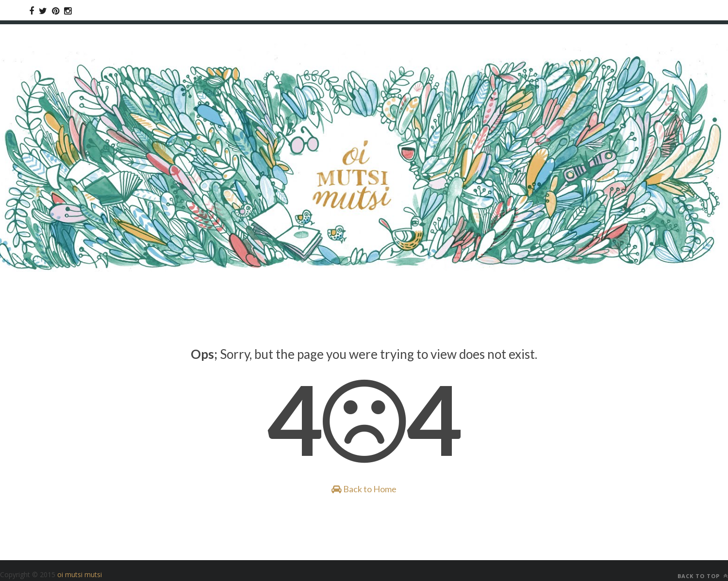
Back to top (703, 576)
